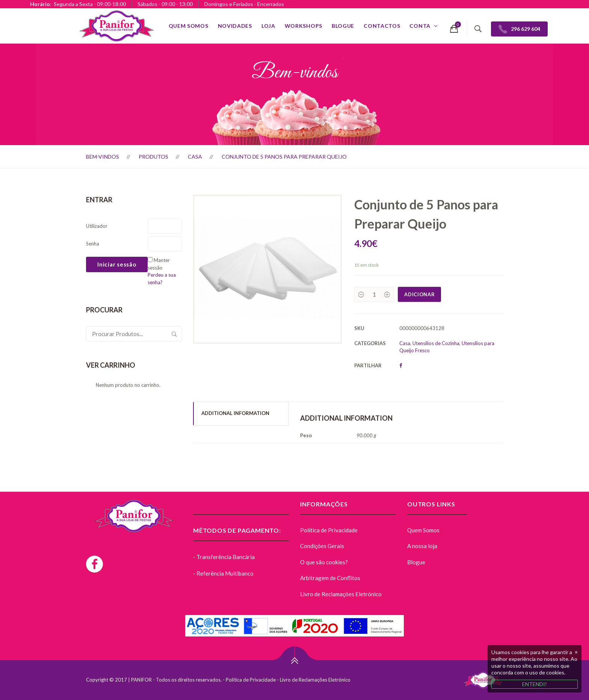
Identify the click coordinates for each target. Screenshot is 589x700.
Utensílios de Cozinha (436, 343)
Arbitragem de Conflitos (330, 578)
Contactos (382, 26)
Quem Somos (189, 26)
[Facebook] (94, 564)
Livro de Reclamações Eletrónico (341, 594)
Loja (268, 26)
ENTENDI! (535, 684)
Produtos (153, 157)
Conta (420, 26)
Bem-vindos (103, 157)
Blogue (343, 26)
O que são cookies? (324, 562)
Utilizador (97, 226)
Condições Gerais (322, 546)
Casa (195, 157)
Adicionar (419, 294)
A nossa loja (422, 546)
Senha (93, 244)
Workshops (304, 26)
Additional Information (235, 413)
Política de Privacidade (329, 530)
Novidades (235, 26)
